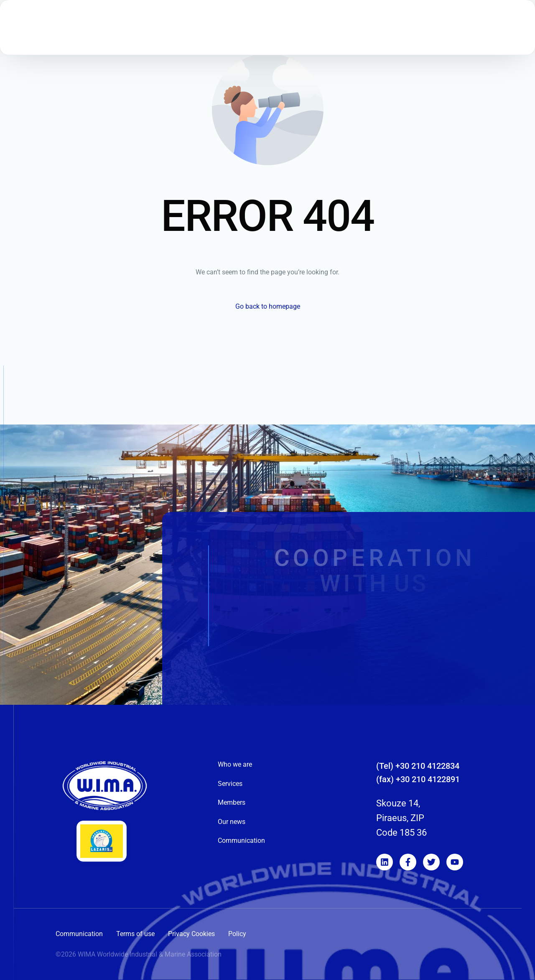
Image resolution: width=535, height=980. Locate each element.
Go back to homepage (268, 306)
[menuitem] (372, 36)
